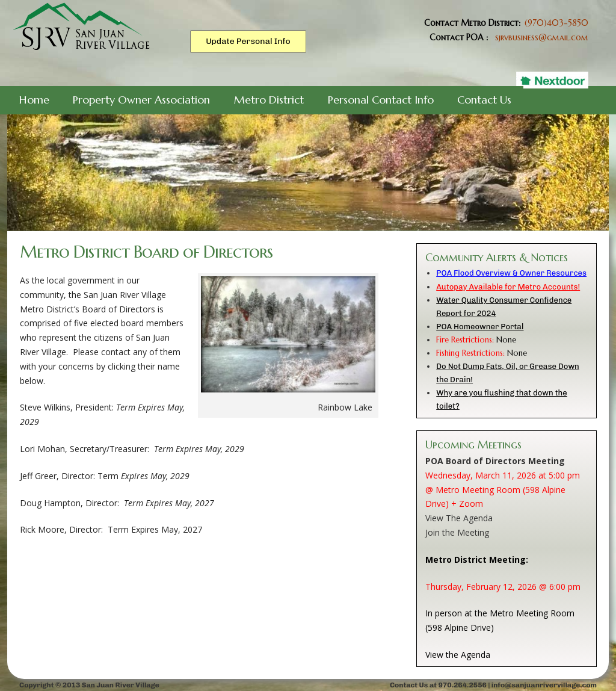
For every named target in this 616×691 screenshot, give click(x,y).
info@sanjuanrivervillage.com (544, 685)
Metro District (269, 100)
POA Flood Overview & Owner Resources (511, 273)
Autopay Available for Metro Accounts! (508, 287)
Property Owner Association (141, 100)
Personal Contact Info (381, 100)
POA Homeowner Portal (480, 327)
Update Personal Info (248, 41)
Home (34, 100)
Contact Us (484, 100)
